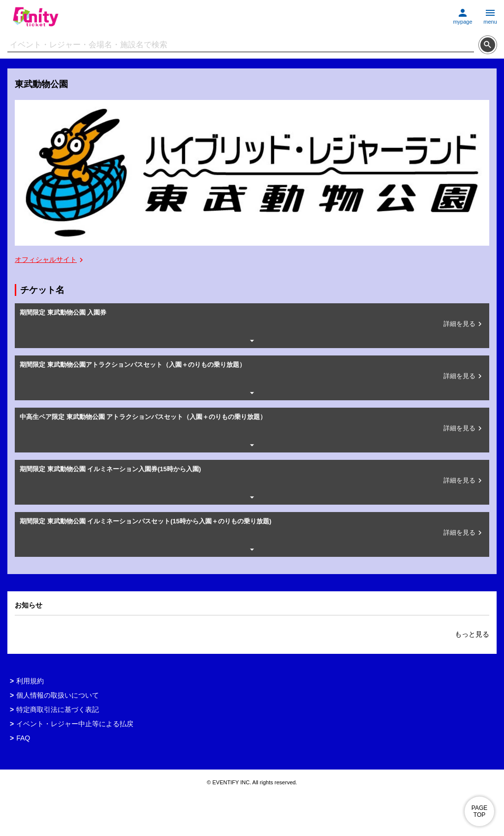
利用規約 (30, 681)
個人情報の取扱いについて (58, 695)
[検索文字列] (241, 45)
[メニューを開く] (490, 14)
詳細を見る (464, 324)
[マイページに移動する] (463, 14)
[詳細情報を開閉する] (252, 341)
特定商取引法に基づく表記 (58, 709)
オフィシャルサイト (50, 260)
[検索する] (488, 45)
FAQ (23, 738)
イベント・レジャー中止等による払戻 (75, 724)
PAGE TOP (479, 811)
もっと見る (472, 634)
